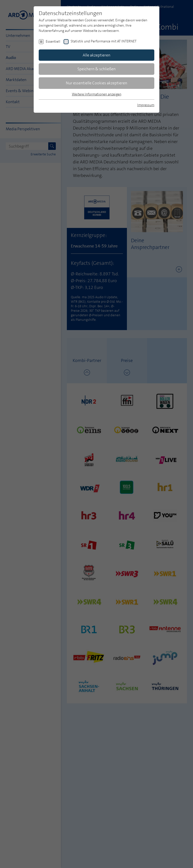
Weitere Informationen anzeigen (97, 94)
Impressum (146, 105)
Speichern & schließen (96, 69)
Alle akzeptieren (96, 55)
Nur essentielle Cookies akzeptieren (96, 83)
